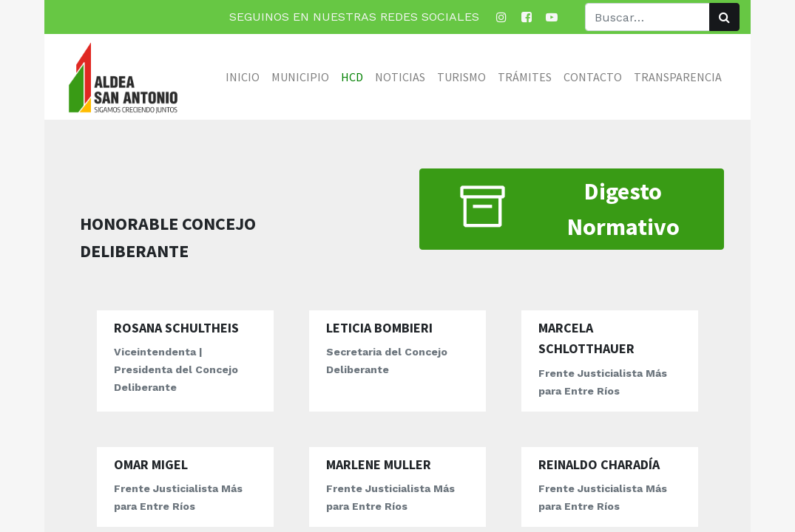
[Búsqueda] (724, 17)
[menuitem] (243, 77)
